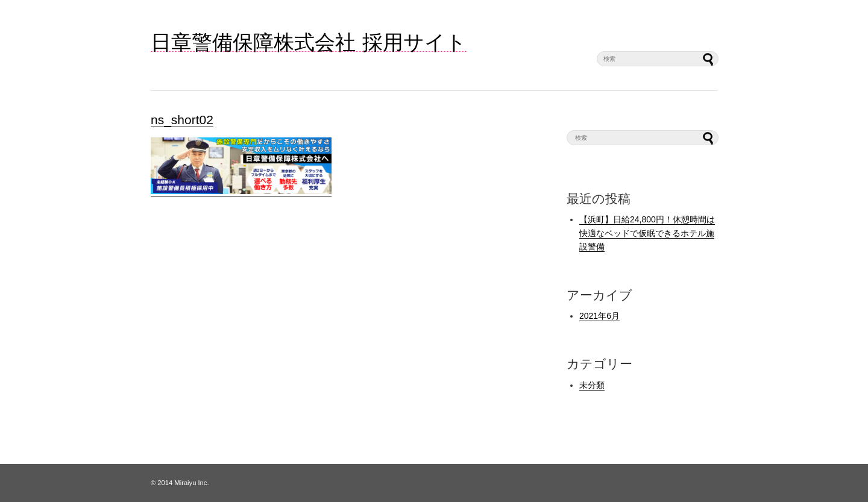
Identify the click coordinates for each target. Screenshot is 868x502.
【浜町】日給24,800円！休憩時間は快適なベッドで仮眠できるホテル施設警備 (647, 233)
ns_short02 (182, 120)
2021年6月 (599, 316)
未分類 (592, 385)
